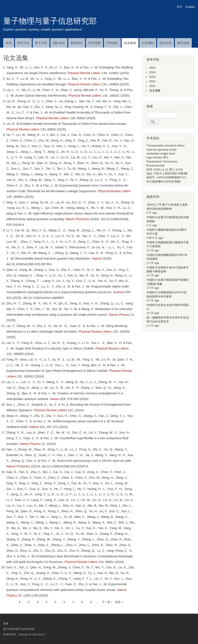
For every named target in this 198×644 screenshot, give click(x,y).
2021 (152, 86)
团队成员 (59, 43)
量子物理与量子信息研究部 (50, 21)
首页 (9, 43)
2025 (152, 68)
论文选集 (155, 90)
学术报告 (112, 43)
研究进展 (95, 43)
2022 (152, 81)
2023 (152, 77)
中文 (180, 7)
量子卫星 (41, 43)
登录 (6, 624)
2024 (152, 72)
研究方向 (23, 43)
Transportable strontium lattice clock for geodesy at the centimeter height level (166, 150)
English (190, 7)
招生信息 (166, 43)
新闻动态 (77, 43)
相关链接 (183, 43)
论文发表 (130, 43)
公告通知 (148, 43)
